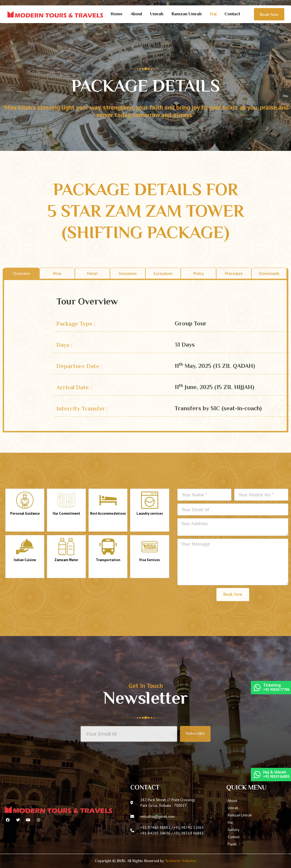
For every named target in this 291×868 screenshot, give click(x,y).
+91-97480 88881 (155, 827)
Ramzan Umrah (187, 14)
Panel (232, 844)
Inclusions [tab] (128, 391)
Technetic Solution (181, 861)
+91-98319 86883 (189, 833)
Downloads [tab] (269, 391)
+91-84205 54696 (155, 833)
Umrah (157, 14)
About (136, 14)
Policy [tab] (198, 391)
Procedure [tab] (234, 391)
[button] (269, 14)
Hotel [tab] (92, 391)
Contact (232, 14)
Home (117, 14)
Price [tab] (57, 391)
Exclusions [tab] (163, 391)
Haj (213, 14)
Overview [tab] (22, 391)
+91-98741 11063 (189, 827)
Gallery (234, 830)
